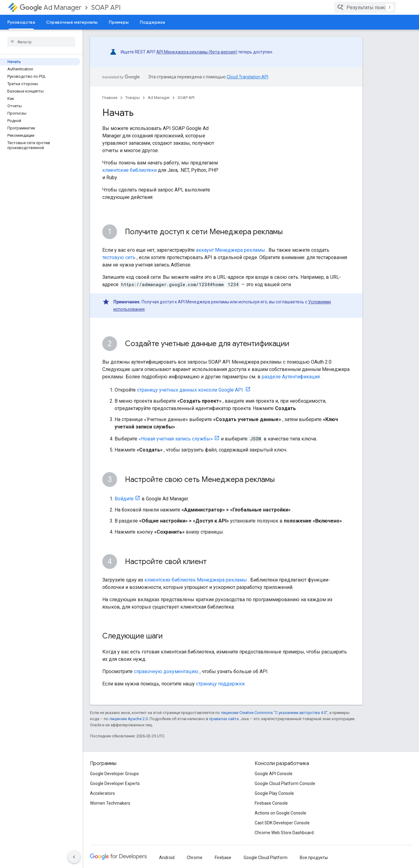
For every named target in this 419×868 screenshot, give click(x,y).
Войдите (124, 499)
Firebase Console (271, 803)
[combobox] (374, 7)
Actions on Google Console (280, 813)
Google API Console (274, 774)
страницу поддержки (220, 684)
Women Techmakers (110, 803)
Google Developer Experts (115, 783)
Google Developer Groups (114, 774)
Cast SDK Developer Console (282, 823)
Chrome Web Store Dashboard (284, 833)
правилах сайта (224, 719)
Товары (133, 98)
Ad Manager (51, 8)
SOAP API (106, 8)
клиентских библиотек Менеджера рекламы (196, 580)
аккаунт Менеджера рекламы (231, 250)
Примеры (119, 22)
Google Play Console (274, 793)
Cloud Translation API (247, 77)
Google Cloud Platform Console (285, 783)
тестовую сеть (119, 257)
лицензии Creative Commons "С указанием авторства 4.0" (274, 713)
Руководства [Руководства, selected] (21, 22)
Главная (110, 98)
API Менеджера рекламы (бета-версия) (197, 52)
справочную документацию (166, 671)
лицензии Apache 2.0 (129, 719)
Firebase (223, 858)
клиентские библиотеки (129, 170)
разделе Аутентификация (291, 377)
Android (167, 858)
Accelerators (102, 793)
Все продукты (314, 858)
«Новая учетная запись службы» (176, 439)
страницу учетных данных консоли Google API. (190, 390)
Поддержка (152, 22)
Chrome (195, 858)
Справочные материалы (72, 22)
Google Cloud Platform (266, 858)
